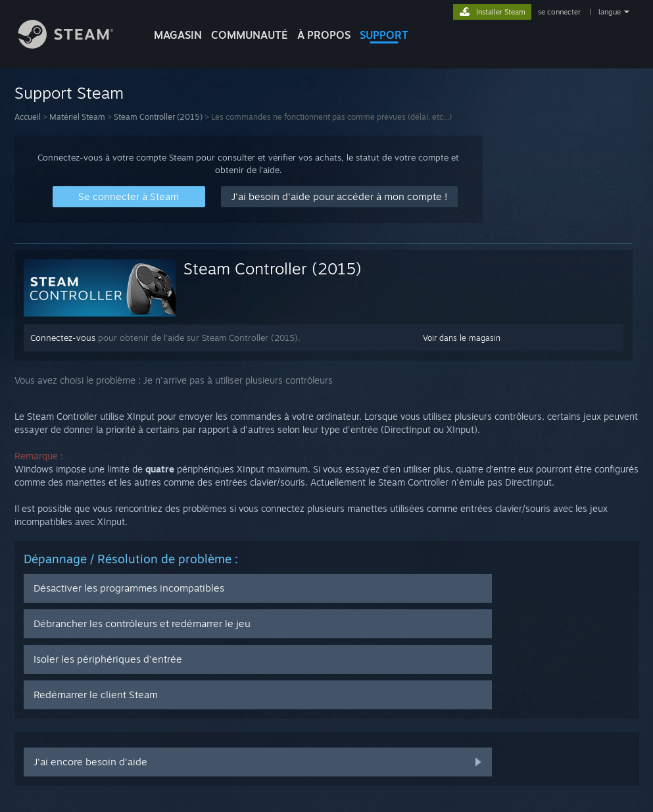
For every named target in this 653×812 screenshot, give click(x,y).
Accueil (28, 117)
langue (610, 12)
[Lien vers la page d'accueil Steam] (76, 45)
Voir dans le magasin (462, 338)
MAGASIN (178, 35)
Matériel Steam (77, 117)
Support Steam (69, 93)
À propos (324, 35)
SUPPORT (384, 35)
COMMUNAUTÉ (250, 35)
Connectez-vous (63, 338)
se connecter (560, 12)
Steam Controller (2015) (158, 117)
